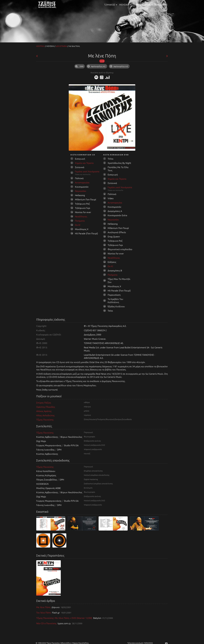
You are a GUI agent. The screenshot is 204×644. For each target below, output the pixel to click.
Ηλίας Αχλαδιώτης (45, 415)
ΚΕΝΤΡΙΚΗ (40, 46)
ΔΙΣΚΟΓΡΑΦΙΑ (61, 46)
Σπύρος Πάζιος (44, 402)
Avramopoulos (82, 182)
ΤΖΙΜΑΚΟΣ (110, 5)
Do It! (78, 225)
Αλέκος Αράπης (44, 411)
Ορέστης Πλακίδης (46, 407)
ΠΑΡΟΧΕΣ (161, 5)
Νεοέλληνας (81, 216)
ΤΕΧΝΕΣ (138, 5)
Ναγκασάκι (81, 191)
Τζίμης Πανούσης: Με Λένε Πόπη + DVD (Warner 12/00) (64, 618)
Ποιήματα (80, 221)
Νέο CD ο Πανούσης (47, 623)
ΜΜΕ (149, 5)
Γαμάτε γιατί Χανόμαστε (87, 171)
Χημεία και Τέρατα (84, 163)
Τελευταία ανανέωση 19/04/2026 (140, 643)
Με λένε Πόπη (44, 607)
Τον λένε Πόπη (44, 612)
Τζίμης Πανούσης (45, 419)
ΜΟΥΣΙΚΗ (125, 5)
